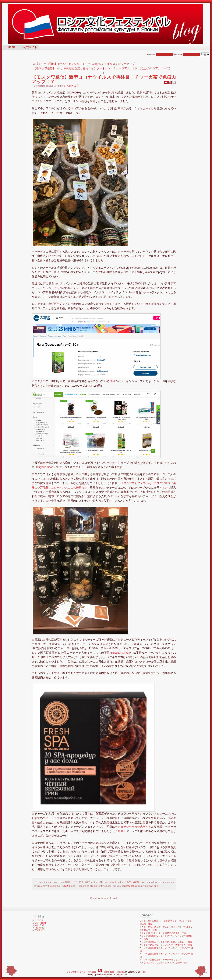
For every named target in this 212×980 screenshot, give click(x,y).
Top (144, 972)
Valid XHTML (41, 923)
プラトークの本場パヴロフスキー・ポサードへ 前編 (167, 945)
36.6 (112, 381)
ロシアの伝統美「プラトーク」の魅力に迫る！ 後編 (167, 942)
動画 (120, 831)
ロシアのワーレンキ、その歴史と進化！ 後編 (164, 933)
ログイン (39, 920)
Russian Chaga (121, 653)
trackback (132, 886)
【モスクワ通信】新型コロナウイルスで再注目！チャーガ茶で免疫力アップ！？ (104, 79)
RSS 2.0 (65, 886)
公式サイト (30, 47)
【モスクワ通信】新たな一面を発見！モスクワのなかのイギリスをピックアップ (85, 64)
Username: (159, 55)
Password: (187, 55)
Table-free (39, 928)
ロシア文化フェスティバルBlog (81, 972)
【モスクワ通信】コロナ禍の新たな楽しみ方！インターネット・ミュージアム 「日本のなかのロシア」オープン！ (104, 68)
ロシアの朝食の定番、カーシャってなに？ (162, 960)
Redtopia (120, 972)
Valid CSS (39, 925)
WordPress (40, 930)
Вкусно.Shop (45, 467)
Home (12, 47)
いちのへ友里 (72, 86)
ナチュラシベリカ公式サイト (133, 827)
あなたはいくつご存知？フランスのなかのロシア (165, 963)
